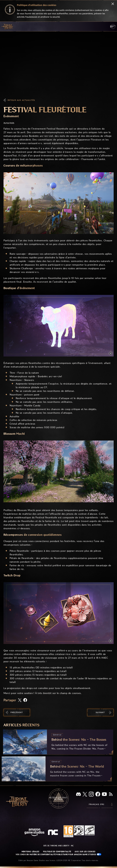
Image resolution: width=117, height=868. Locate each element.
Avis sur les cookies (85, 852)
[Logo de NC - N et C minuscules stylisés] (53, 833)
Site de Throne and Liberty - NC (58, 846)
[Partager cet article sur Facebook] (25, 700)
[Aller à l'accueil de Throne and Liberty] (8, 26)
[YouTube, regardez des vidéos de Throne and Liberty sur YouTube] (104, 794)
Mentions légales (31, 852)
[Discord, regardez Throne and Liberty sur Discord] (78, 795)
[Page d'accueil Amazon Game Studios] (34, 833)
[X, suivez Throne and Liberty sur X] (85, 795)
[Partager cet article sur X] (20, 700)
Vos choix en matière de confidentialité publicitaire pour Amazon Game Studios (59, 854)
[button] (59, 203)
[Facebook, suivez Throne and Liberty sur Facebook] (98, 794)
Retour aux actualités (21, 100)
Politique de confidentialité (57, 852)
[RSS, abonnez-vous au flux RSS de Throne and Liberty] (111, 794)
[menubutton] (113, 26)
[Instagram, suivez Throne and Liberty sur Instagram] (91, 794)
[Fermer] (113, 4)
